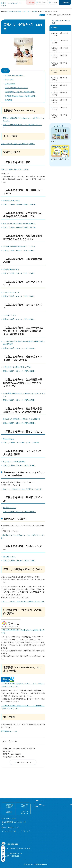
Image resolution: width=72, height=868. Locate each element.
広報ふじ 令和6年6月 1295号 (60, 79)
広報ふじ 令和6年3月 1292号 (60, 101)
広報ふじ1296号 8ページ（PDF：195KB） (19, 296)
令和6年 (35, 12)
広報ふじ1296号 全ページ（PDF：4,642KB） (18, 144)
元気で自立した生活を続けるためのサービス (19, 224)
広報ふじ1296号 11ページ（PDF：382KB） (19, 371)
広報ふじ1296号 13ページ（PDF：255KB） (19, 423)
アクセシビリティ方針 (9, 831)
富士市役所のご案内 (10, 806)
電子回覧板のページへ (9, 731)
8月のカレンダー (9, 557)
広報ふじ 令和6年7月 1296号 (60, 71)
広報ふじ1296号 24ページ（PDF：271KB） (19, 561)
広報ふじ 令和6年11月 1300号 (61, 42)
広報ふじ (29, 12)
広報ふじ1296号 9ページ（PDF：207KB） (19, 319)
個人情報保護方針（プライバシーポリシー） (14, 823)
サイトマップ (25, 831)
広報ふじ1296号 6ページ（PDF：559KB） (19, 250)
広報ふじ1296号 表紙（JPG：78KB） (15, 170)
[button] (30, 2)
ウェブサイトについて (9, 819)
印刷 (43, 15)
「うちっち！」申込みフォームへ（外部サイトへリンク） (22, 489)
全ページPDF (9, 80)
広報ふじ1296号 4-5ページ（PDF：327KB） (20, 227)
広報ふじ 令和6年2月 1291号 (60, 109)
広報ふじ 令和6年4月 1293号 (60, 94)
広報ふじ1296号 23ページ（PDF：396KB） (19, 512)
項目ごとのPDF (10, 84)
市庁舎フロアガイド (25, 806)
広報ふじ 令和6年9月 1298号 (60, 57)
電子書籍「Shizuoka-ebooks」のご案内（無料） (21, 96)
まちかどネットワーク (11, 292)
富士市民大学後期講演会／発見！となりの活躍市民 (22, 419)
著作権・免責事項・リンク (11, 828)
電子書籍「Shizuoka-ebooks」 (15, 76)
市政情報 (19, 12)
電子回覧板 (9, 100)
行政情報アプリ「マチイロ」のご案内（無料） (20, 92)
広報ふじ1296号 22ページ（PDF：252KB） (19, 466)
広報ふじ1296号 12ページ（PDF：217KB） (19, 400)
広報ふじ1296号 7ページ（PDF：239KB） (19, 273)
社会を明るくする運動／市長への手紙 (17, 367)
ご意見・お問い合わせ (25, 812)
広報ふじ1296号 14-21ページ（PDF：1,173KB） (21, 443)
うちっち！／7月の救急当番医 (14, 462)
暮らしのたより (9, 439)
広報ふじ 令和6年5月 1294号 (60, 86)
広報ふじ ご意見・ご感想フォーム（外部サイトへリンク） (23, 602)
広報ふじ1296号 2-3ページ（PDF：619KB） (20, 205)
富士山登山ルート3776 (11, 201)
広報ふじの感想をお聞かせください (17, 88)
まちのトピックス (9, 315)
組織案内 (9, 812)
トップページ (11, 12)
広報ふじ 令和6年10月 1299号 (61, 49)
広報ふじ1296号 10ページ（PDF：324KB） (19, 348)
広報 (24, 12)
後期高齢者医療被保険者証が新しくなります (19, 247)
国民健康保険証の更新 (11, 269)
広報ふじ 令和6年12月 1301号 (61, 34)
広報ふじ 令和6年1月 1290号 (60, 116)
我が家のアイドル (9, 508)
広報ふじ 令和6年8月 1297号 (60, 64)
